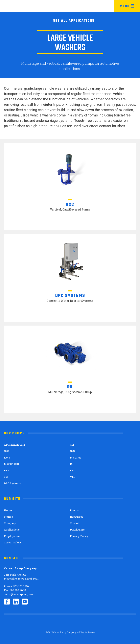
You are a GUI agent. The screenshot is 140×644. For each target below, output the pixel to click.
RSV (7, 470)
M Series (76, 458)
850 (72, 470)
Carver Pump (23, 6)
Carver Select (12, 542)
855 (6, 477)
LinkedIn (16, 602)
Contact (75, 523)
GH (72, 445)
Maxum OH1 (12, 464)
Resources (77, 517)
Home (8, 510)
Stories (8, 517)
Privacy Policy (79, 536)
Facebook (7, 602)
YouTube (25, 602)
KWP (7, 458)
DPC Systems (12, 483)
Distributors (77, 530)
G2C (6, 451)
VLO (73, 477)
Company (10, 523)
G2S (72, 451)
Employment (12, 536)
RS (72, 464)
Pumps (74, 510)
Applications (12, 530)
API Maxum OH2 (14, 445)
